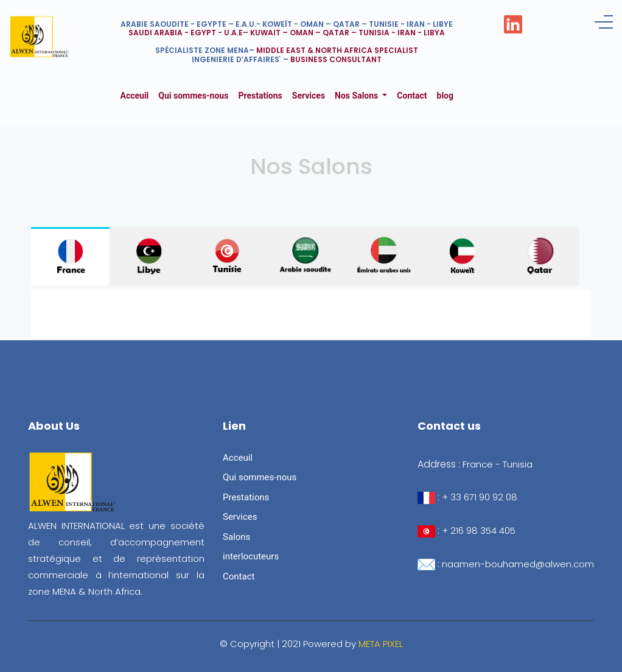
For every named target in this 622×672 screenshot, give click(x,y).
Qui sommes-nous (193, 96)
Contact (412, 96)
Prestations (260, 96)
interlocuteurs (251, 556)
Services (309, 96)
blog (445, 96)
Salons (236, 537)
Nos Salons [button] (358, 96)
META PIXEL (381, 644)
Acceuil (137, 95)
